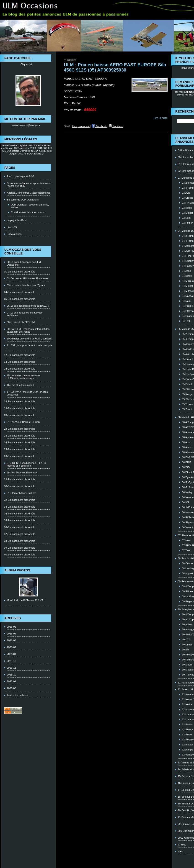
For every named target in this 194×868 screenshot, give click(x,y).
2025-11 (11, 668)
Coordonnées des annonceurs (28, 212)
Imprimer (116, 126)
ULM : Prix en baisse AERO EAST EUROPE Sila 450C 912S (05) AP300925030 (115, 67)
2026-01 (11, 654)
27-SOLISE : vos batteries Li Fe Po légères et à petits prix (26, 464)
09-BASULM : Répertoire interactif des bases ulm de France (28, 330)
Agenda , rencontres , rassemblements (28, 193)
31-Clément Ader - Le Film (21, 493)
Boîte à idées (14, 234)
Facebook (99, 126)
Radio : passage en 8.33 (20, 176)
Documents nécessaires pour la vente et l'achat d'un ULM (29, 185)
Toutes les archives (18, 695)
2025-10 (11, 675)
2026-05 (11, 627)
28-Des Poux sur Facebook (22, 473)
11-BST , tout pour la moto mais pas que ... (29, 347)
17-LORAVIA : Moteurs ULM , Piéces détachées (27, 393)
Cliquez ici (26, 64)
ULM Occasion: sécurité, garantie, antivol (30, 206)
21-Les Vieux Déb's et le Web (23, 422)
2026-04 (11, 634)
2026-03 (11, 640)
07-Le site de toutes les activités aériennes (25, 314)
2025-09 (11, 681)
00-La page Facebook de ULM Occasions (24, 263)
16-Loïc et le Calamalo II (20, 385)
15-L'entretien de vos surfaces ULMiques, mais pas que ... (24, 377)
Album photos (17, 570)
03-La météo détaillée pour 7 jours (26, 285)
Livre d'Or (12, 227)
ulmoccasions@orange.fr (26, 125)
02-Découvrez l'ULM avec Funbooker (27, 278)
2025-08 (11, 688)
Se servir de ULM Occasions (23, 200)
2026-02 (11, 647)
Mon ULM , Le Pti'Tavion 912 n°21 (26, 600)
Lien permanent (81, 126)
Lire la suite (161, 118)
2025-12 (11, 661)
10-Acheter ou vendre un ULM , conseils (29, 339)
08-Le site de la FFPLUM (21, 322)
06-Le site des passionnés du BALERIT (29, 306)
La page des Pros (17, 220)
